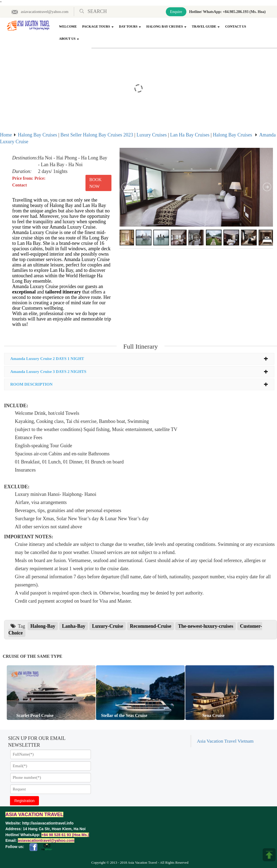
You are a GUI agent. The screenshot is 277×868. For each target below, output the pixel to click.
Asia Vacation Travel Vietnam (225, 741)
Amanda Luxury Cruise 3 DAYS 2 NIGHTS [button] (139, 372)
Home (6, 135)
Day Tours (130, 26)
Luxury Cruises (152, 135)
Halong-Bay (43, 626)
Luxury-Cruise (108, 626)
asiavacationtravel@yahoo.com (40, 12)
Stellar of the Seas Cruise (123, 715)
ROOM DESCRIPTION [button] (139, 384)
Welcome (68, 26)
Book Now (95, 183)
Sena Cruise (212, 715)
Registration (24, 801)
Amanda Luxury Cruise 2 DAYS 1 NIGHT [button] (139, 359)
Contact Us (235, 26)
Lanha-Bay (74, 626)
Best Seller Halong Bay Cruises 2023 (97, 135)
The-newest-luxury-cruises (206, 626)
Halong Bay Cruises (166, 26)
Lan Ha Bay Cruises (190, 135)
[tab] (139, 359)
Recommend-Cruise (151, 626)
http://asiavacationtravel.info (48, 823)
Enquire (176, 12)
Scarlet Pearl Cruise (34, 715)
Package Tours (98, 26)
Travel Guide (206, 26)
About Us (69, 39)
